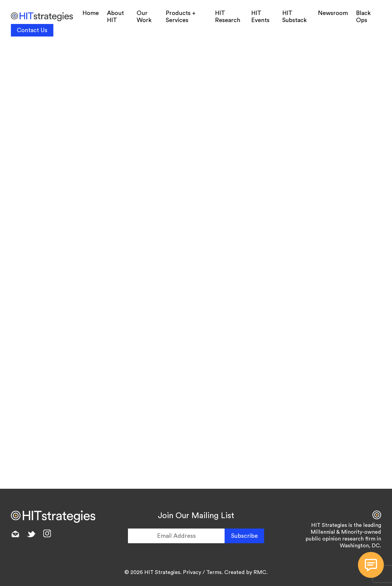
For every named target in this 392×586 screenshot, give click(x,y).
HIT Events (260, 17)
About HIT (115, 17)
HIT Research (228, 17)
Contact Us (32, 30)
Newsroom (333, 13)
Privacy (192, 572)
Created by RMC (245, 572)
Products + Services (181, 17)
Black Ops (363, 17)
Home (91, 13)
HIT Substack (295, 17)
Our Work (144, 17)
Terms (214, 572)
